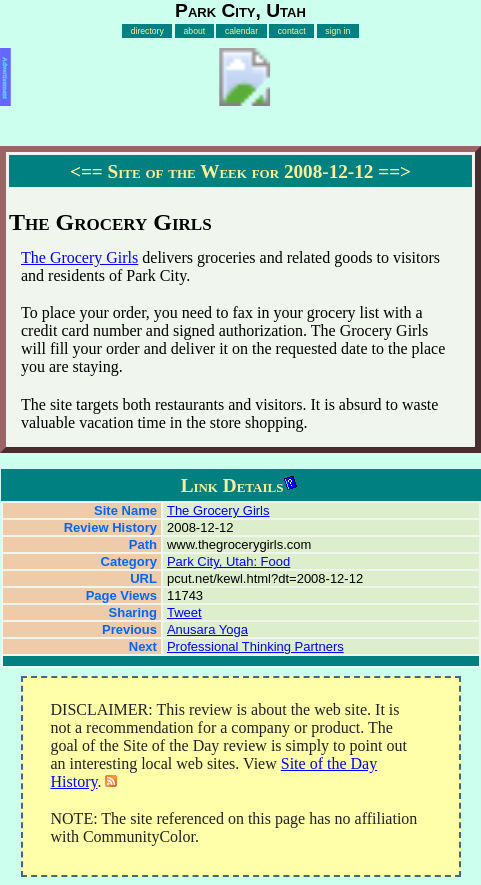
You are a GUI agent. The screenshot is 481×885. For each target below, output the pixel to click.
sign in (337, 31)
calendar (241, 31)
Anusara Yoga (207, 629)
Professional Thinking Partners (255, 646)
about (195, 31)
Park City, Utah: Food (228, 561)
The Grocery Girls (79, 257)
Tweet (184, 612)
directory (147, 31)
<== (86, 171)
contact (292, 31)
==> (394, 171)
